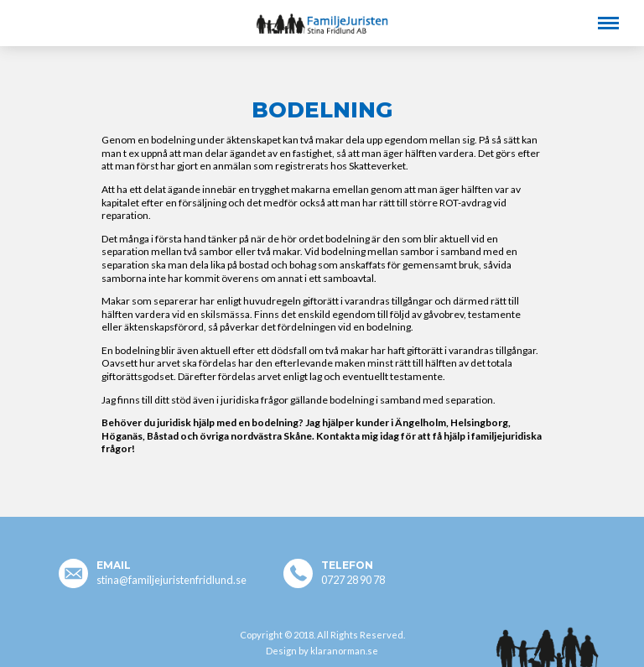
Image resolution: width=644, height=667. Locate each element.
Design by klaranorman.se (322, 651)
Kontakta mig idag (358, 436)
